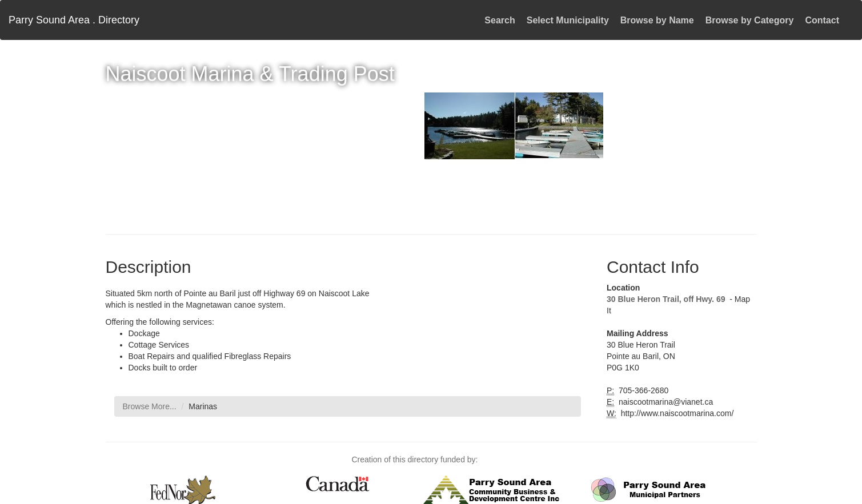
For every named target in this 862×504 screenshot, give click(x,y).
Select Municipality (568, 20)
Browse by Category (750, 20)
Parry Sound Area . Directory (74, 20)
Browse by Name (657, 20)
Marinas (203, 406)
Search (500, 20)
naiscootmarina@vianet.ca (665, 402)
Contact (822, 20)
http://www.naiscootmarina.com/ (676, 413)
